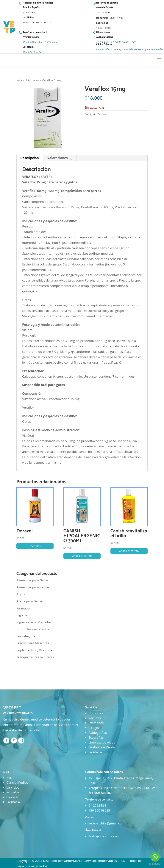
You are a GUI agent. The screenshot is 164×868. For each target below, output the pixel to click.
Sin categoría (26, 636)
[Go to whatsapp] (155, 857)
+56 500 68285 (99, 810)
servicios (13, 787)
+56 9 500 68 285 (32, 42)
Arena (21, 594)
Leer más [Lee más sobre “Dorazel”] (35, 546)
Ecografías (96, 737)
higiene (22, 615)
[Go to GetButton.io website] (155, 864)
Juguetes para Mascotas (34, 622)
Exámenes (96, 723)
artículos (13, 792)
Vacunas (95, 718)
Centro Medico (17, 782)
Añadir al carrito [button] (82, 556)
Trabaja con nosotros (104, 836)
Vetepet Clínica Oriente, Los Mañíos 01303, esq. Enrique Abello (129, 49)
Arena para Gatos (29, 601)
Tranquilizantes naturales (35, 657)
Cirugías (94, 728)
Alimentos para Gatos (32, 580)
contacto (13, 797)
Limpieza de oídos (102, 742)
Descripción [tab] (30, 158)
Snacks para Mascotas (33, 643)
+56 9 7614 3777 (32, 52)
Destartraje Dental (102, 747)
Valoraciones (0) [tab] (60, 158)
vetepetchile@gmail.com (106, 823)
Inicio (20, 80)
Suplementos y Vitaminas (35, 650)
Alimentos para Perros (33, 587)
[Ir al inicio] (10, 27)
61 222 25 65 (51, 42)
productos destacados (33, 629)
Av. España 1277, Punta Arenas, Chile (116, 42)
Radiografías (98, 733)
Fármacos (33, 80)
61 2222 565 (97, 805)
